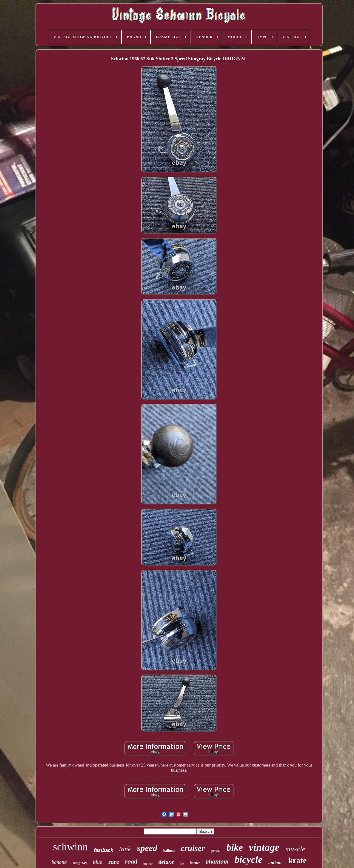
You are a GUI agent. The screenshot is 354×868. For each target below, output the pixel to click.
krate (297, 861)
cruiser (193, 848)
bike (235, 847)
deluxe (166, 862)
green (216, 851)
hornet (195, 863)
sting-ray (80, 863)
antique (275, 863)
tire (182, 864)
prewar (148, 864)
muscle (295, 849)
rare (113, 862)
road (131, 861)
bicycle (248, 860)
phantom (217, 861)
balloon (169, 851)
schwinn (71, 847)
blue (97, 862)
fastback (103, 850)
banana (59, 862)
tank (125, 849)
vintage (264, 847)
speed (147, 848)
